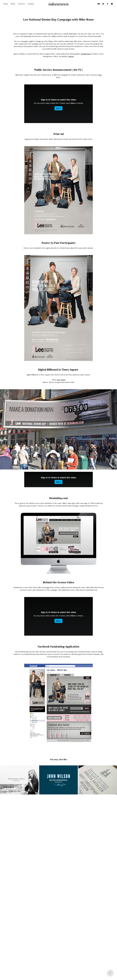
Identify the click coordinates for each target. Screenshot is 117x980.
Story (6, 4)
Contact (31, 4)
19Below (71, 56)
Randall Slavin (86, 54)
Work (13, 4)
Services (21, 4)
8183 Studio (61, 380)
